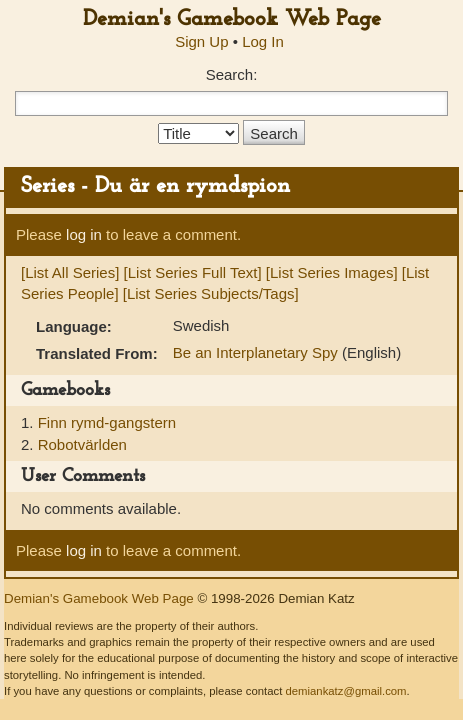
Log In (263, 41)
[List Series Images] (332, 272)
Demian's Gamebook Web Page (232, 19)
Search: (232, 74)
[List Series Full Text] (193, 272)
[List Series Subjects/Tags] (211, 293)
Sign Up (201, 41)
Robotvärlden (82, 444)
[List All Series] (70, 272)
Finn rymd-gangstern (107, 422)
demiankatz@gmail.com (345, 691)
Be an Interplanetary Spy (257, 352)
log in (84, 234)
